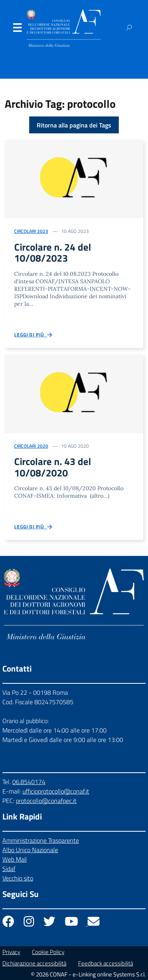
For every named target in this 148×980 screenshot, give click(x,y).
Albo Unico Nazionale (30, 850)
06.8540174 (29, 782)
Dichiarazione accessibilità (34, 963)
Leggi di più (34, 335)
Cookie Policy (48, 952)
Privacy (11, 952)
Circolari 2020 (31, 446)
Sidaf (9, 869)
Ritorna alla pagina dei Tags (74, 125)
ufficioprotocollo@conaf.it (56, 791)
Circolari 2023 (31, 231)
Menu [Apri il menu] (17, 30)
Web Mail (15, 859)
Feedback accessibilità (106, 963)
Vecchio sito (18, 878)
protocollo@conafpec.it (46, 801)
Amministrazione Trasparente (41, 840)
